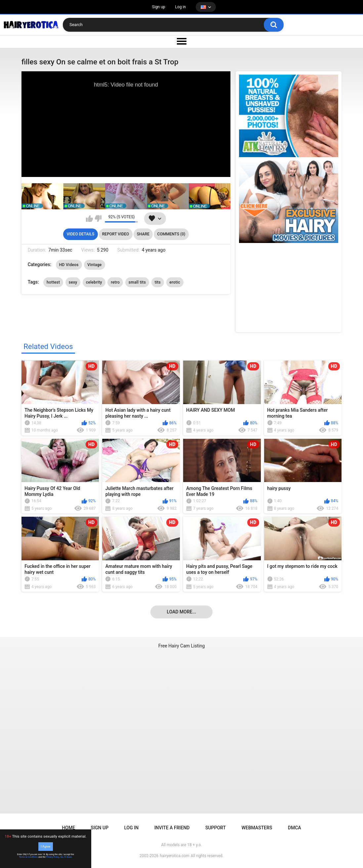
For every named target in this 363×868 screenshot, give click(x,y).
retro (115, 282)
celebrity (94, 282)
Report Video (116, 234)
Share (143, 234)
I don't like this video (98, 219)
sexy (73, 282)
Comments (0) (171, 234)
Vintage (94, 265)
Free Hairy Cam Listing (182, 646)
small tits (137, 282)
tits (158, 282)
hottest (53, 282)
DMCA (295, 828)
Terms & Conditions (28, 857)
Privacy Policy (53, 857)
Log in (181, 7)
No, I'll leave (66, 857)
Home (68, 828)
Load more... (182, 612)
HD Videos (69, 265)
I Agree (45, 846)
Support (216, 828)
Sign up (159, 7)
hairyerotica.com (174, 856)
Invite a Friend (172, 828)
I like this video (89, 219)
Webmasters (257, 828)
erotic (175, 282)
